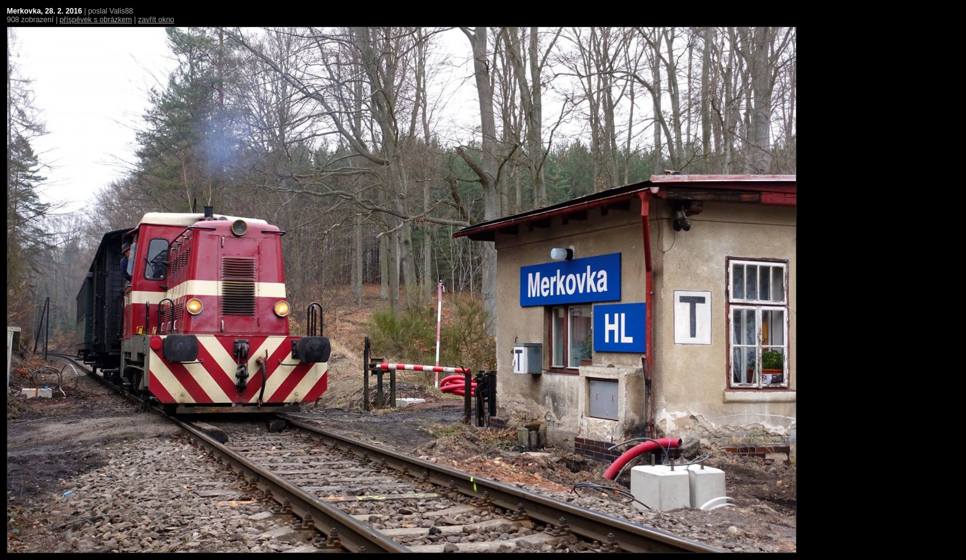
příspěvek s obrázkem (96, 20)
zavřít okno (156, 20)
